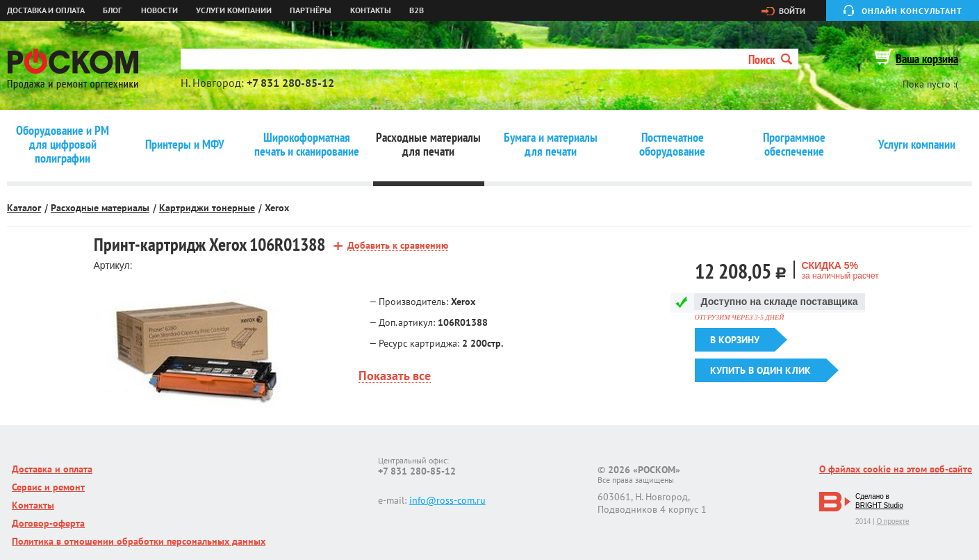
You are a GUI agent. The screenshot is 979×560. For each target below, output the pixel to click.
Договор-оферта (48, 523)
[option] (196, 353)
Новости (159, 10)
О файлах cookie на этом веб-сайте (896, 469)
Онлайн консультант (912, 11)
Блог (113, 10)
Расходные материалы (100, 208)
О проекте (892, 521)
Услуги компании (234, 10)
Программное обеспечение (794, 145)
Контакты (371, 10)
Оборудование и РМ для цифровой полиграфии (63, 145)
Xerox (277, 208)
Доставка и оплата (46, 10)
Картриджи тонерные (207, 208)
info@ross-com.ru (447, 500)
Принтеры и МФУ (185, 145)
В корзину (735, 340)
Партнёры (311, 10)
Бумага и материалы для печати (551, 145)
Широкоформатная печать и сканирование (307, 145)
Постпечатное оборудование (672, 145)
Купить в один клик (760, 370)
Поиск (770, 59)
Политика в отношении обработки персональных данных (139, 541)
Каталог (24, 208)
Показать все (395, 376)
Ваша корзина (927, 59)
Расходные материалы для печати (428, 145)
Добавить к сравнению (398, 246)
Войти (792, 11)
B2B (417, 10)
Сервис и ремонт (48, 487)
